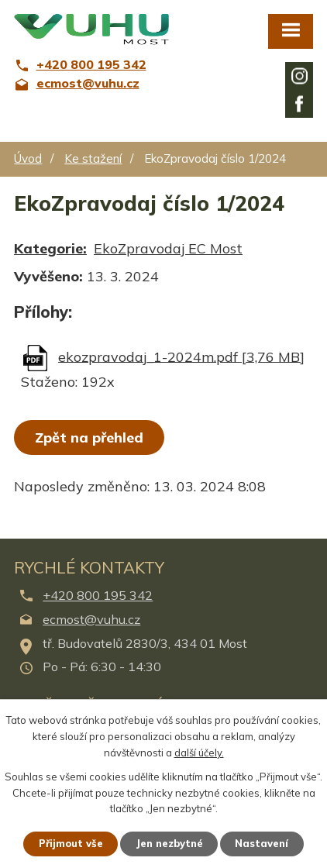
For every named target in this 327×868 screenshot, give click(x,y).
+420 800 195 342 (98, 595)
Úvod (28, 158)
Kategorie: (50, 248)
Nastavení (262, 843)
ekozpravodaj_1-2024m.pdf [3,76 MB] (181, 356)
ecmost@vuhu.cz (91, 619)
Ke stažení (93, 158)
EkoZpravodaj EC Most (168, 248)
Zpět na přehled (89, 437)
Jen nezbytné (169, 843)
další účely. (199, 752)
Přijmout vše (71, 843)
